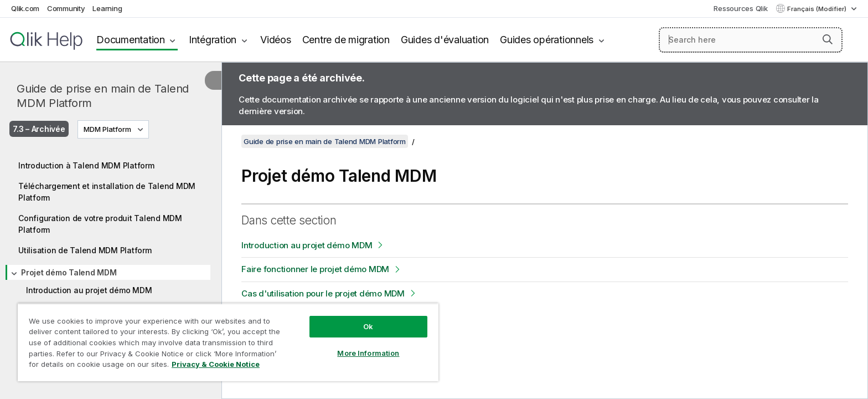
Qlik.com (25, 8)
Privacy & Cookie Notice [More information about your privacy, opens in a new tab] (216, 364)
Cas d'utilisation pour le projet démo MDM (323, 293)
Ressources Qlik (740, 8)
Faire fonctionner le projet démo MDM (315, 269)
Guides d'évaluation (445, 40)
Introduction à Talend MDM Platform (86, 165)
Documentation (131, 40)
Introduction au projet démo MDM (89, 290)
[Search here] (751, 40)
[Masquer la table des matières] (213, 80)
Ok (368, 326)
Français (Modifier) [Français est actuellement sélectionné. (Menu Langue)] (818, 9)
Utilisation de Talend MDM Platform (85, 250)
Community (66, 8)
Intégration (213, 40)
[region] (228, 342)
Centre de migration (346, 40)
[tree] (111, 248)
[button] (828, 39)
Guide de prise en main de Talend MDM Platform (103, 96)
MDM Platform (107, 129)
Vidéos (276, 40)
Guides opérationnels (547, 40)
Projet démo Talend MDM (69, 272)
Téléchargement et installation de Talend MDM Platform (107, 192)
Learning (107, 8)
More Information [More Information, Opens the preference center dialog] (368, 353)
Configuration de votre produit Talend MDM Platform (100, 224)
